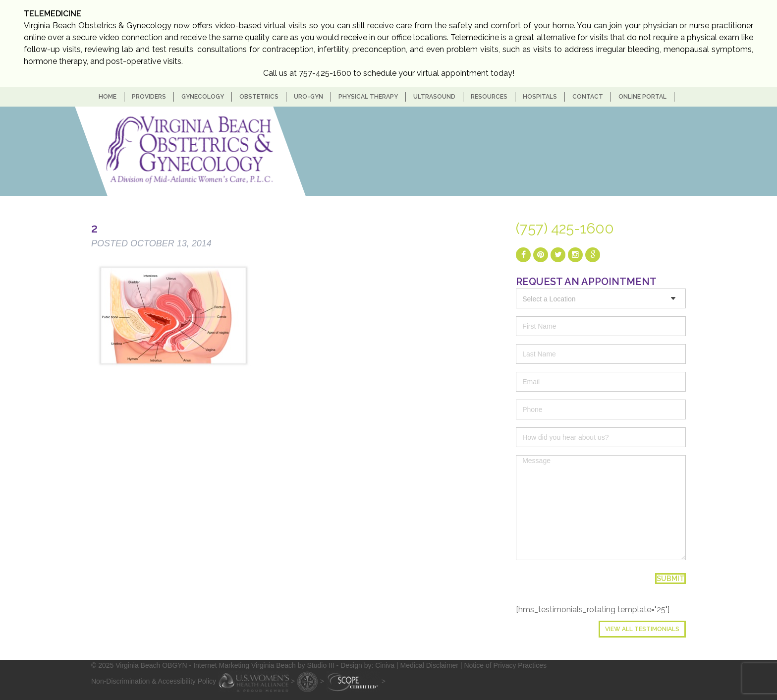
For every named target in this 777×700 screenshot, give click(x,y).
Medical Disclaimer (429, 665)
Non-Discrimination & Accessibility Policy (154, 681)
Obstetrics (259, 97)
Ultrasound (434, 97)
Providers (149, 97)
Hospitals (540, 97)
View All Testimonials (642, 629)
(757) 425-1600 (565, 229)
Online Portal (642, 97)
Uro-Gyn (308, 97)
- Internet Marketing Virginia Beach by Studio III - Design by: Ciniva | (295, 665)
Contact (588, 97)
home (108, 97)
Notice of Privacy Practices (505, 665)
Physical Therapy (368, 97)
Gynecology (203, 97)
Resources (489, 97)
